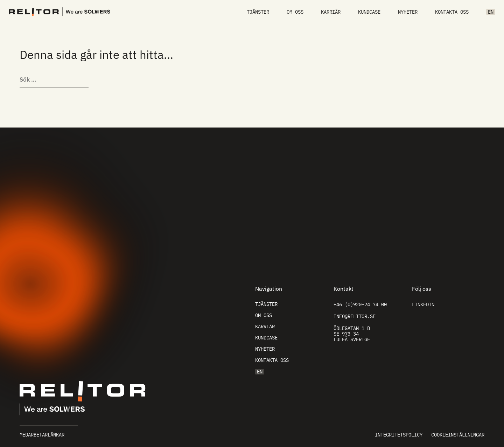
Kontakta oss (452, 12)
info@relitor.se (355, 316)
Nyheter (408, 12)
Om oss (295, 12)
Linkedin (423, 304)
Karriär (331, 12)
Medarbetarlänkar (42, 435)
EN (491, 12)
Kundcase (369, 12)
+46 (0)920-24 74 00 (360, 304)
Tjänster (258, 12)
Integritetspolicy (399, 435)
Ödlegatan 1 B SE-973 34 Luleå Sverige (352, 334)
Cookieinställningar (458, 435)
